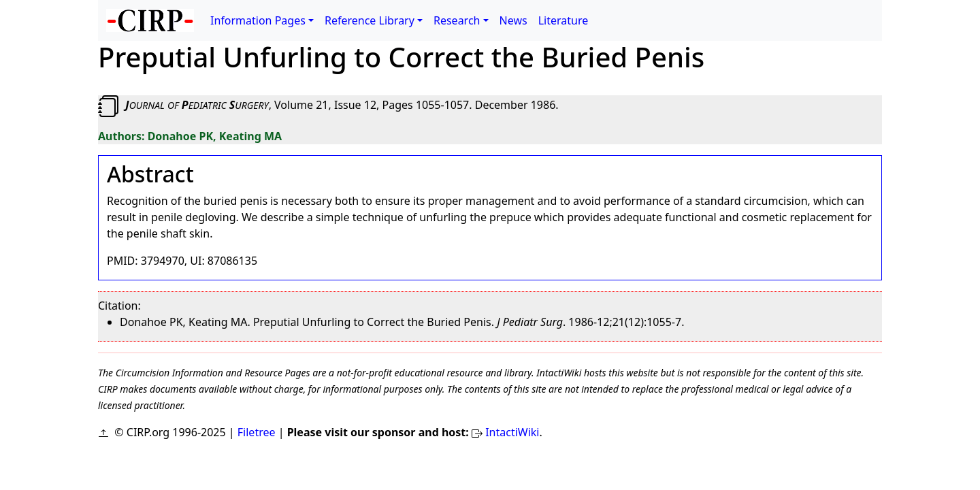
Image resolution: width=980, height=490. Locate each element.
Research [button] (457, 20)
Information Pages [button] (258, 20)
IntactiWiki (512, 432)
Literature (563, 20)
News (513, 20)
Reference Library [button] (370, 20)
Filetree (257, 432)
